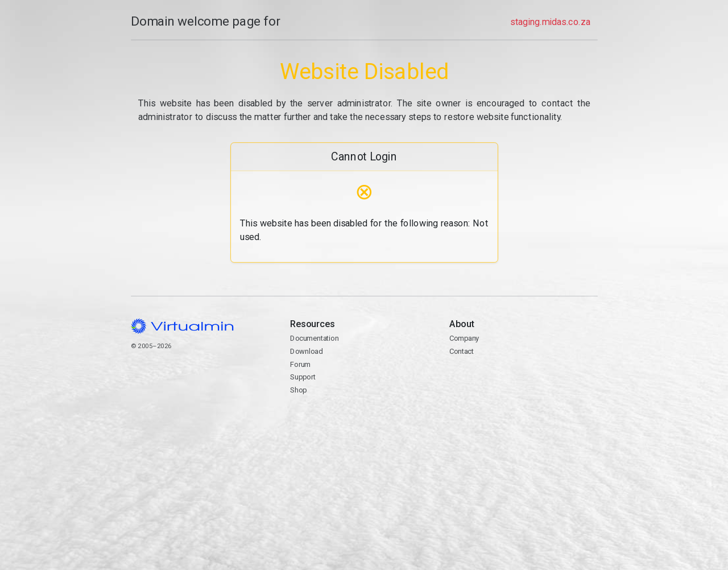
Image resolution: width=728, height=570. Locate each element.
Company (464, 338)
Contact (523, 384)
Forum (300, 364)
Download (306, 351)
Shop (298, 390)
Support (303, 377)
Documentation (314, 338)
